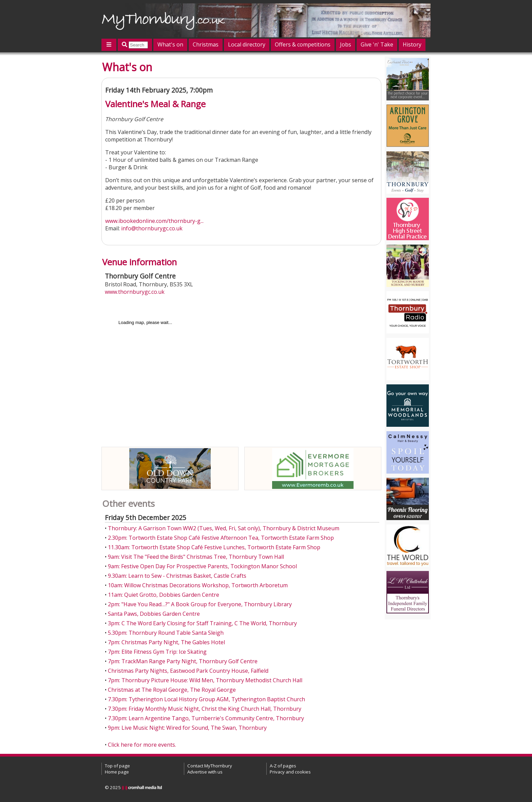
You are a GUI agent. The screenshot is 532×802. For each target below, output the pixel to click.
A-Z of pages (283, 766)
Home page (117, 772)
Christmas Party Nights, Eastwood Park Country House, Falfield (188, 671)
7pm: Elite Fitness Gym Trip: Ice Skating (157, 652)
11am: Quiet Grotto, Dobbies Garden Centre (164, 595)
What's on (170, 44)
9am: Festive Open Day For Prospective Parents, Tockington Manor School (202, 566)
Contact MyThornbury (210, 766)
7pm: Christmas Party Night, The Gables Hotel (166, 642)
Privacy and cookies (290, 772)
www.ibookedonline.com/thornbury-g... (154, 221)
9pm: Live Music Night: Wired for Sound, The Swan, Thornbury (187, 728)
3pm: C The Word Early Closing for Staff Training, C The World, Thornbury (202, 623)
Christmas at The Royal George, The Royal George (172, 690)
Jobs (346, 44)
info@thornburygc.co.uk (152, 228)
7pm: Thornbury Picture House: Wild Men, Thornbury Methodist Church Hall (205, 680)
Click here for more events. (142, 745)
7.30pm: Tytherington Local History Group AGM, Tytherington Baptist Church (206, 699)
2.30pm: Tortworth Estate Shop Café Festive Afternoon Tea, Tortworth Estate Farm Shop (221, 538)
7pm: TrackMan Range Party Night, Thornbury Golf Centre (183, 661)
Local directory (247, 44)
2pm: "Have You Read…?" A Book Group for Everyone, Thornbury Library (200, 604)
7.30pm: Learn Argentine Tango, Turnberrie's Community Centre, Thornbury (206, 718)
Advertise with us (205, 772)
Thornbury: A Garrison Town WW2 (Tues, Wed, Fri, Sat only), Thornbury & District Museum (224, 528)
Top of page (117, 766)
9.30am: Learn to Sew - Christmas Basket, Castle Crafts (177, 576)
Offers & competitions (303, 44)
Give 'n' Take (377, 44)
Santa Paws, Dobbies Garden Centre (154, 614)
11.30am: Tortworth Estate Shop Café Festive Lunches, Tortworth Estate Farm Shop (214, 547)
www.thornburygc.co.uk (135, 292)
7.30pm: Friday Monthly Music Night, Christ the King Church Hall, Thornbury (205, 709)
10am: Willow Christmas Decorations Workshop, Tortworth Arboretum (198, 585)
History (412, 44)
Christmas (206, 44)
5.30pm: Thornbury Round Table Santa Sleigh (166, 633)
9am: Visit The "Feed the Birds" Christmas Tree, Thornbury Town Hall (196, 557)
